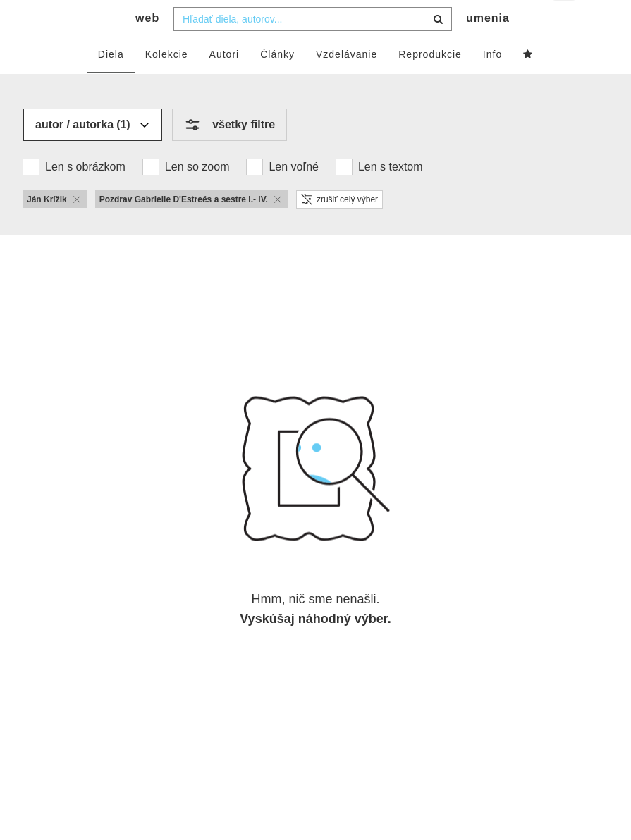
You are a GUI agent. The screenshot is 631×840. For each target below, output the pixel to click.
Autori (225, 82)
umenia (488, 46)
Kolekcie (167, 82)
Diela (111, 82)
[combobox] (313, 47)
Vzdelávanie (347, 82)
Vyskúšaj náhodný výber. (315, 647)
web (147, 46)
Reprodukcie (430, 82)
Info (492, 82)
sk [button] (565, 21)
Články (277, 82)
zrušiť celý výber (339, 228)
